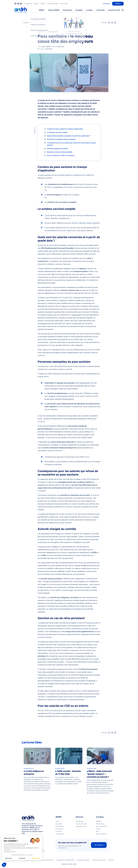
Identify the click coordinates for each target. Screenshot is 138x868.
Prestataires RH (81, 826)
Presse (98, 829)
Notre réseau (100, 824)
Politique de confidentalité (65, 860)
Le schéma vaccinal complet (57, 132)
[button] (4, 865)
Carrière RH (64, 4)
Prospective (60, 829)
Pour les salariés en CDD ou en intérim (61, 155)
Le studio (89, 10)
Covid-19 (41, 32)
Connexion (106, 4)
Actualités (79, 10)
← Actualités (26, 23)
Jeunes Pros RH (81, 824)
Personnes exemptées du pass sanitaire (62, 139)
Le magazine (28, 4)
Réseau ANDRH (54, 10)
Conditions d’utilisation (45, 860)
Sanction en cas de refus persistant (60, 152)
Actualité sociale (53, 32)
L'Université (100, 10)
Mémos (43, 4)
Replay (37, 4)
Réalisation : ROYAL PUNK (69, 864)
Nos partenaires (101, 826)
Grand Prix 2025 (114, 10)
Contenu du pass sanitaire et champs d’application (65, 129)
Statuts (111, 860)
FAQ (97, 831)
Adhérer (118, 4)
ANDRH (98, 821)
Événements (67, 10)
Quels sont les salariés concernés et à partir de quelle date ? (69, 136)
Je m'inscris (99, 845)
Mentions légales (83, 860)
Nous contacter (101, 834)
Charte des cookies (99, 860)
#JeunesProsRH (53, 4)
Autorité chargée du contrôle (58, 149)
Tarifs (58, 821)
